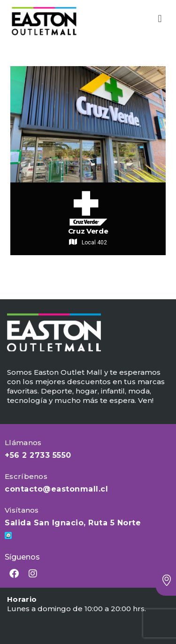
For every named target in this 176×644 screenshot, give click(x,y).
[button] (160, 19)
